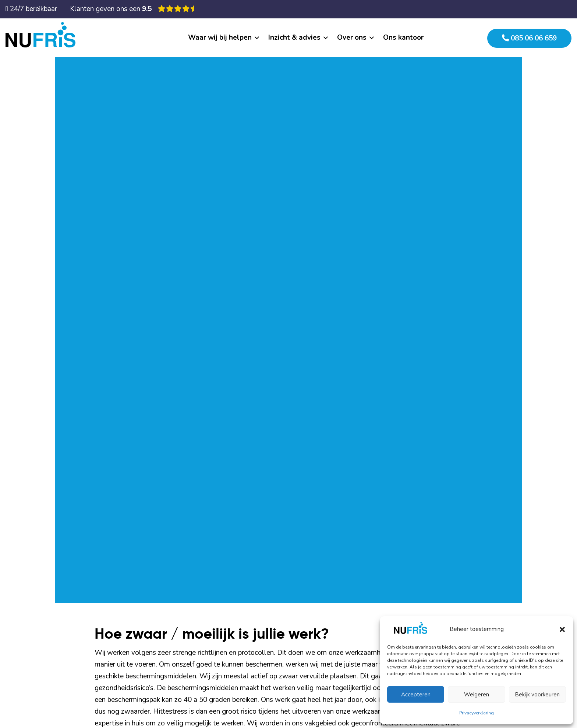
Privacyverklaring (477, 713)
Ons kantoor (403, 38)
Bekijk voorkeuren (537, 695)
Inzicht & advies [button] (294, 38)
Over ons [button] (352, 38)
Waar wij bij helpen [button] (220, 38)
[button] (562, 629)
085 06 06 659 (529, 38)
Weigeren (477, 695)
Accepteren (416, 695)
